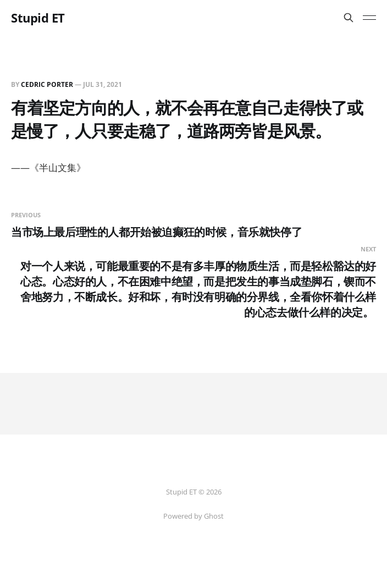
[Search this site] (349, 18)
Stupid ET (38, 18)
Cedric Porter (47, 84)
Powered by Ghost (193, 516)
